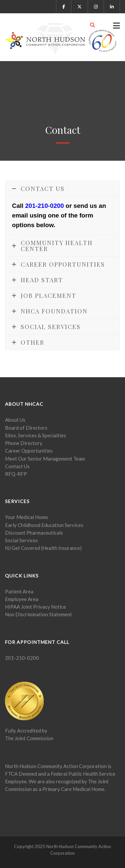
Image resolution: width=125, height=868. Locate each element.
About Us (15, 420)
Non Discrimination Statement (38, 614)
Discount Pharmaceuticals (34, 533)
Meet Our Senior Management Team (45, 459)
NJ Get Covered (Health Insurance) (43, 548)
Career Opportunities (29, 451)
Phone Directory (24, 443)
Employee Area (22, 599)
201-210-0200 (44, 206)
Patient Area (19, 591)
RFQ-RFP (16, 474)
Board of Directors (26, 428)
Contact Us (17, 466)
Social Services (21, 540)
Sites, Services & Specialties (35, 435)
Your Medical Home (26, 517)
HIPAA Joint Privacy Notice (35, 607)
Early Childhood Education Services (44, 525)
